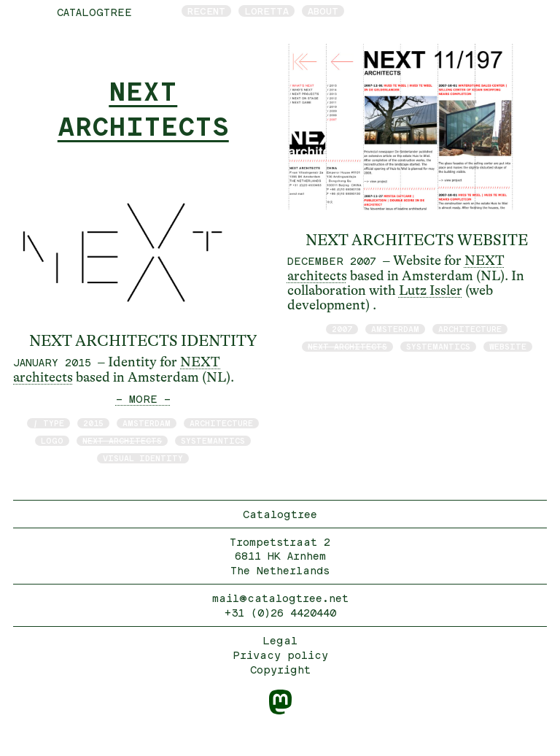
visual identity (143, 458)
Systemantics (213, 440)
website (508, 346)
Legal (280, 640)
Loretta (267, 11)
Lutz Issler (431, 290)
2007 (342, 329)
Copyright (280, 670)
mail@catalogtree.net (280, 598)
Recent (206, 11)
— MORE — (143, 399)
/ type (48, 423)
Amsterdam (147, 423)
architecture (221, 423)
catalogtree (94, 12)
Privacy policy (280, 655)
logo (52, 440)
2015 (93, 423)
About (323, 11)
